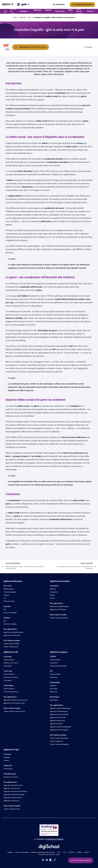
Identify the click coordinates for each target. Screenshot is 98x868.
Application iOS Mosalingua (59, 711)
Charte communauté (22, 852)
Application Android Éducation (13, 632)
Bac (5, 610)
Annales (6, 760)
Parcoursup (60, 11)
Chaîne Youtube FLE (56, 741)
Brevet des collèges (10, 613)
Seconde (22, 18)
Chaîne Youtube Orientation (59, 618)
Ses (29, 18)
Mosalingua (54, 700)
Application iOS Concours (12, 788)
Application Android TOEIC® (59, 715)
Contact (87, 852)
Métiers (52, 595)
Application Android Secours (13, 798)
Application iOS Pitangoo (58, 610)
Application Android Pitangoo (59, 606)
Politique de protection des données (43, 852)
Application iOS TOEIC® (58, 718)
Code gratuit (8, 666)
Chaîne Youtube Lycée (11, 647)
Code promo (54, 663)
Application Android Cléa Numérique (15, 791)
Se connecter (59, 4)
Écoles (52, 598)
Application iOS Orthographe (59, 730)
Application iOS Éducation (12, 635)
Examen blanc (8, 769)
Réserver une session (11, 663)
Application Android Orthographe (61, 727)
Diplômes (53, 589)
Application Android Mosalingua (60, 708)
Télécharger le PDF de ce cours (31, 47)
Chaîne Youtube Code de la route (14, 711)
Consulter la (49, 839)
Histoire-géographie (10, 592)
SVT (5, 598)
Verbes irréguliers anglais (58, 666)
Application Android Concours (13, 785)
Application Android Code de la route (16, 700)
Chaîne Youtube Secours (12, 809)
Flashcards (54, 677)
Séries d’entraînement (11, 692)
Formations (54, 592)
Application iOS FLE (56, 724)
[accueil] (5, 11)
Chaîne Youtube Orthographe (59, 744)
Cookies (10, 852)
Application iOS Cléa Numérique (14, 795)
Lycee (15, 18)
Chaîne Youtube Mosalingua (59, 738)
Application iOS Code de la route (14, 703)
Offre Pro (72, 852)
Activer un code (13, 11)
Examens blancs (9, 660)
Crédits (79, 852)
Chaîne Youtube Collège (11, 644)
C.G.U (59, 852)
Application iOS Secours (11, 801)
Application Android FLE (58, 721)
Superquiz (53, 686)
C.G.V (65, 852)
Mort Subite (54, 689)
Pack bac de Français (80, 11)
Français (6, 595)
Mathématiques (9, 589)
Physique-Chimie (9, 601)
